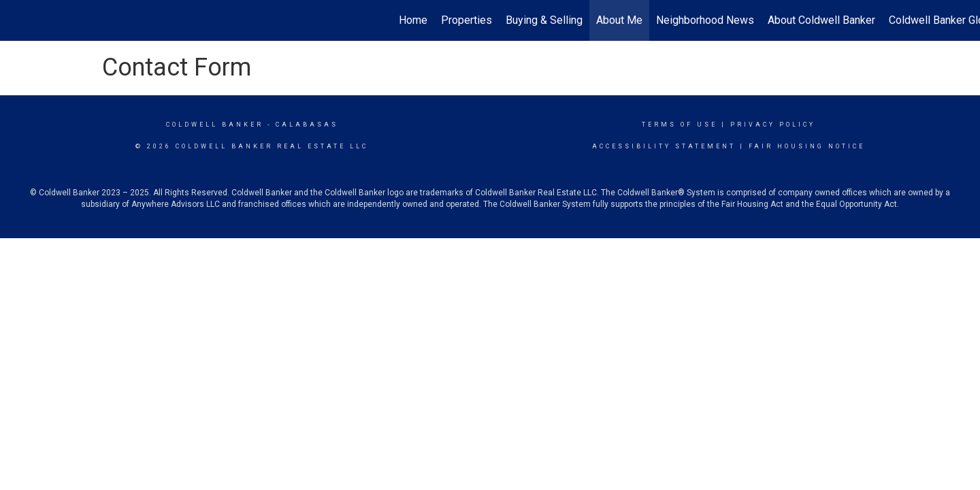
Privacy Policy (773, 125)
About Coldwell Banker (821, 20)
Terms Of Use (680, 125)
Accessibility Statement (664, 146)
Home (413, 20)
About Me (619, 20)
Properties (467, 20)
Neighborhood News (705, 20)
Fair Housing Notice (807, 146)
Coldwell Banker (215, 125)
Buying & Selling (544, 20)
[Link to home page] (17, 20)
